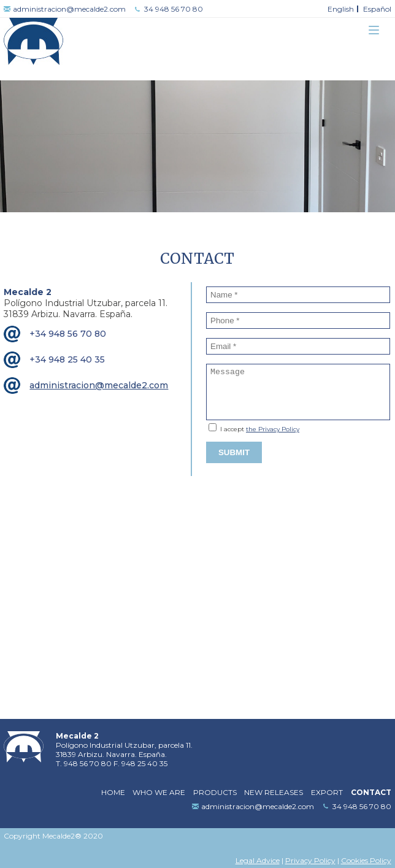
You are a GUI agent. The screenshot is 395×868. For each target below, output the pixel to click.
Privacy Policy (310, 860)
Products (215, 792)
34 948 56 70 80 (174, 9)
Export (327, 792)
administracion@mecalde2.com (69, 9)
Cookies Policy (366, 860)
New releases (274, 792)
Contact (371, 792)
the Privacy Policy (273, 429)
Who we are (159, 792)
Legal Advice (258, 860)
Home (113, 792)
